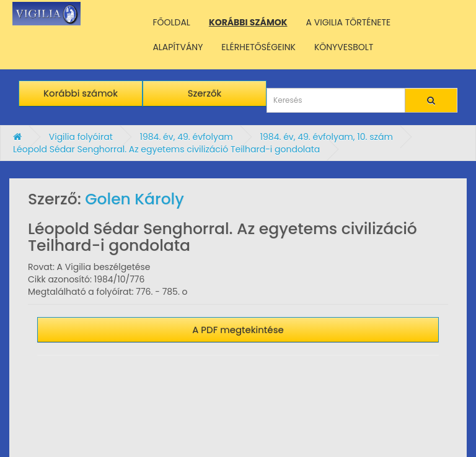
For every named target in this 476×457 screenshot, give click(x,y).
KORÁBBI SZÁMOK (248, 22)
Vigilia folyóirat (81, 137)
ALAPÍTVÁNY (178, 47)
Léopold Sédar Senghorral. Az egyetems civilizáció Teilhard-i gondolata (166, 149)
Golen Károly (134, 199)
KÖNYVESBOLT (344, 47)
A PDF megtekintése (238, 330)
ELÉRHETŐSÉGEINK (258, 47)
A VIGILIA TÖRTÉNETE (349, 22)
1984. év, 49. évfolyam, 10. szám (327, 137)
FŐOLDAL (171, 22)
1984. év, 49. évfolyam (186, 137)
